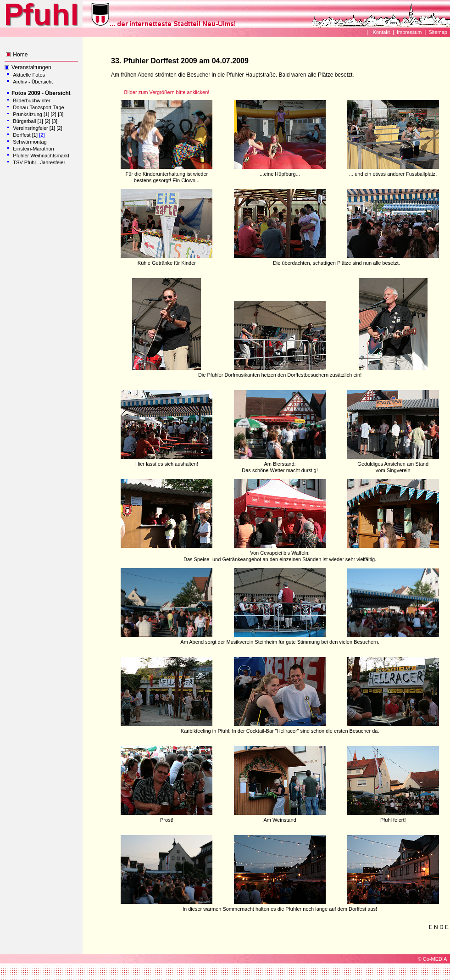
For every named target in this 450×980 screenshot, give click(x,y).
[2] (54, 114)
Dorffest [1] (25, 135)
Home (20, 55)
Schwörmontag (30, 142)
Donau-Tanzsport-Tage (38, 107)
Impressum (409, 32)
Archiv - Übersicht (33, 82)
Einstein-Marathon (33, 149)
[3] (61, 114)
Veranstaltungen (31, 67)
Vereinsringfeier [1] (35, 128)
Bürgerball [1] (28, 121)
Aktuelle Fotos (29, 75)
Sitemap (438, 32)
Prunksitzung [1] (31, 114)
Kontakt (381, 32)
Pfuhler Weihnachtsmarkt (41, 156)
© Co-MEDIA (433, 959)
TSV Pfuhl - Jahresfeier (39, 162)
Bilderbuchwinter (31, 100)
